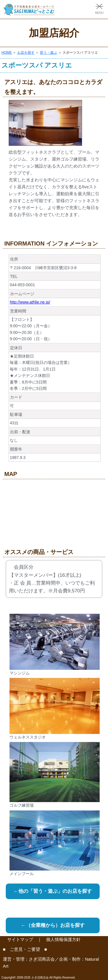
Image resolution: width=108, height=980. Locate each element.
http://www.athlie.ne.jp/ (30, 302)
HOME (7, 53)
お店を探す (26, 53)
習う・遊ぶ (48, 53)
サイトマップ (20, 939)
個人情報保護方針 (63, 939)
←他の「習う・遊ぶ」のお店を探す (53, 891)
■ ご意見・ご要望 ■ (25, 949)
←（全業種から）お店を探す (53, 925)
